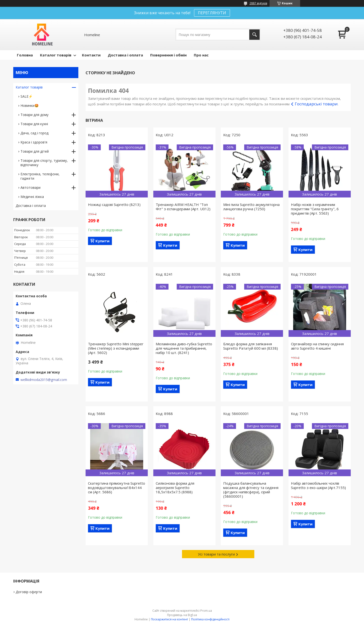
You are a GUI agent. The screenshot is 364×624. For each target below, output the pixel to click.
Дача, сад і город (34, 133)
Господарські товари (316, 104)
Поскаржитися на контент (169, 619)
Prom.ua (206, 611)
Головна (25, 55)
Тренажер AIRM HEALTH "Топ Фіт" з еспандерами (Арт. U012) (183, 207)
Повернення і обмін (168, 55)
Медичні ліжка (32, 197)
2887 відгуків (258, 3)
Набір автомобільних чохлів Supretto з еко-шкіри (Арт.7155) (318, 485)
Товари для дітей (35, 151)
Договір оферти (29, 592)
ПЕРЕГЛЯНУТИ (212, 13)
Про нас (201, 55)
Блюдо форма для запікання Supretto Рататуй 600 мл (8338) (251, 346)
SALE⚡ (27, 96)
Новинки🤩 (30, 105)
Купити (102, 241)
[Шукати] (254, 35)
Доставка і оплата (125, 55)
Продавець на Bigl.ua (182, 615)
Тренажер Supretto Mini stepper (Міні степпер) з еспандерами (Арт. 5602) (116, 348)
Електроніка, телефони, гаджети (40, 176)
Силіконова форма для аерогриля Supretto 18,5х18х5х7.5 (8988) (175, 488)
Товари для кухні (34, 124)
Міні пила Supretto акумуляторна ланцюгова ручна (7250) (251, 207)
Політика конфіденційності (210, 619)
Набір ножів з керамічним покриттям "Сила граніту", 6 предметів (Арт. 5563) (315, 209)
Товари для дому (34, 115)
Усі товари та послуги (216, 554)
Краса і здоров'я (34, 142)
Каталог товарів (56, 55)
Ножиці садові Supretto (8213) (114, 204)
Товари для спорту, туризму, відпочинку (44, 163)
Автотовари (30, 187)
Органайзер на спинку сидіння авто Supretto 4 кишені (317, 346)
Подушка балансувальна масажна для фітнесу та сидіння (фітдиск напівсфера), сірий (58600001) (251, 490)
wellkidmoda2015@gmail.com (44, 380)
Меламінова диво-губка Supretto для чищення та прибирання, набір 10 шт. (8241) (184, 348)
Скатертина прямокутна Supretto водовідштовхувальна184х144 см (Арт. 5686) (117, 488)
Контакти (91, 55)
